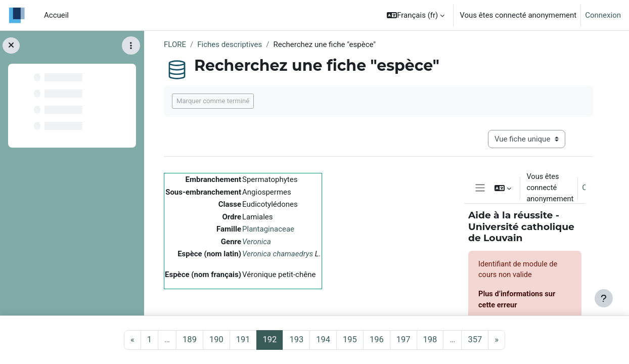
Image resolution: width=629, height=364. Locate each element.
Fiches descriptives (230, 44)
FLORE (175, 44)
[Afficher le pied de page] (604, 298)
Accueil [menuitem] (56, 15)
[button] (416, 15)
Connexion (603, 15)
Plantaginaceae (268, 229)
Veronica (257, 242)
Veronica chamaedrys (278, 254)
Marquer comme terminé (213, 101)
